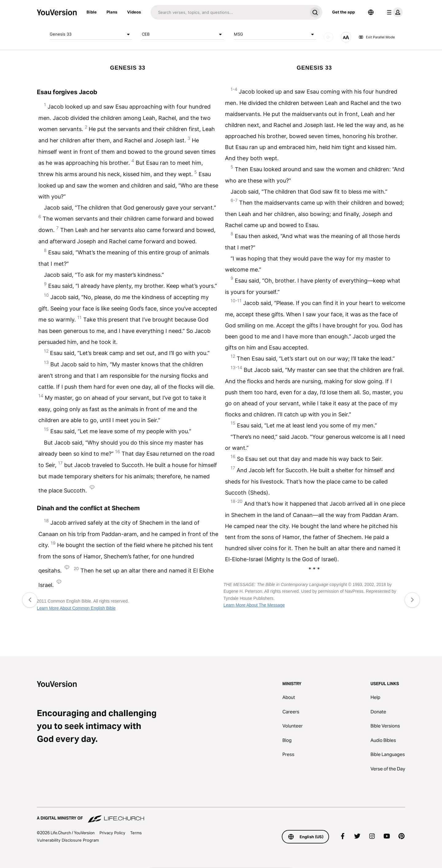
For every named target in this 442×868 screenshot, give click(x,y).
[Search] (229, 12)
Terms (136, 833)
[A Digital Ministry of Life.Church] (221, 815)
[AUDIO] (328, 37)
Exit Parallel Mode (377, 37)
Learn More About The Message (254, 605)
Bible (92, 12)
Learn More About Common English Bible (76, 608)
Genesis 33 (91, 34)
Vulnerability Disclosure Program (68, 840)
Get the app (343, 12)
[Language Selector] (371, 12)
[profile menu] (394, 12)
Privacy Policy (112, 833)
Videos (134, 12)
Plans (112, 12)
